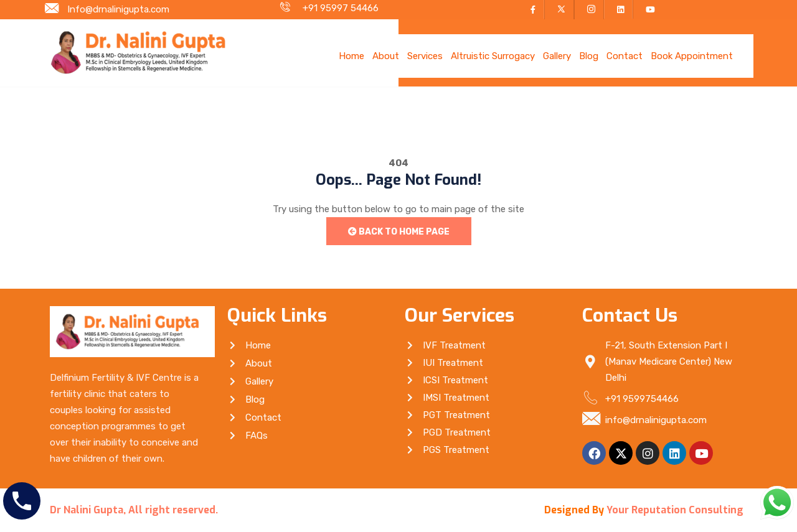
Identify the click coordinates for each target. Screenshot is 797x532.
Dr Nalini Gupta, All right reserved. (134, 510)
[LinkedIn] (618, 9)
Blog (589, 56)
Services (425, 56)
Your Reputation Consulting (675, 510)
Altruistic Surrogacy (493, 56)
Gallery (557, 56)
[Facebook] (531, 9)
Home (351, 56)
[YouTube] (648, 9)
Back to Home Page (399, 232)
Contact (625, 56)
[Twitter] (559, 10)
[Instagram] (589, 10)
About (386, 56)
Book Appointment (692, 56)
